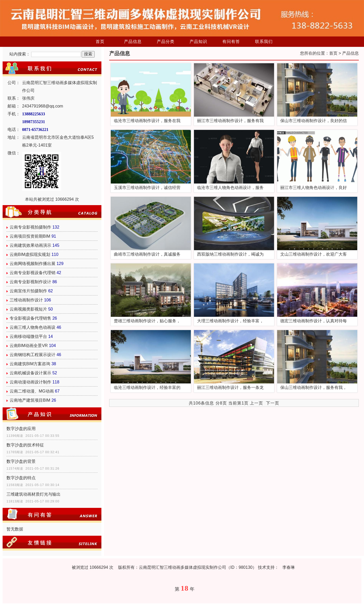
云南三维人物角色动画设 (32, 327)
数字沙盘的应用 (21, 429)
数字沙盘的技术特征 (25, 445)
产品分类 (166, 42)
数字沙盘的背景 (21, 461)
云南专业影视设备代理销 (32, 273)
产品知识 (198, 42)
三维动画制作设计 (26, 300)
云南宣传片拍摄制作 (28, 291)
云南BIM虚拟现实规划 (30, 254)
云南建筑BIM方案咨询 (30, 364)
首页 (100, 42)
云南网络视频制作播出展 (32, 264)
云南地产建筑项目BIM (30, 400)
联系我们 (264, 42)
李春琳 (289, 567)
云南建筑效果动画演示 (30, 245)
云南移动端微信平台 (28, 336)
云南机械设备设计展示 (30, 373)
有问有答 (231, 42)
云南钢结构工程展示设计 (32, 355)
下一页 (273, 403)
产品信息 (133, 42)
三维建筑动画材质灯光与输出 (34, 494)
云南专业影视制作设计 (30, 282)
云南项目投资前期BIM (30, 236)
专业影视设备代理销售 (30, 318)
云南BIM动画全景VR (29, 346)
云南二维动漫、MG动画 (32, 391)
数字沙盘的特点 (21, 478)
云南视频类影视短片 (28, 309)
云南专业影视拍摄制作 (30, 227)
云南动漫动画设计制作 (30, 382)
